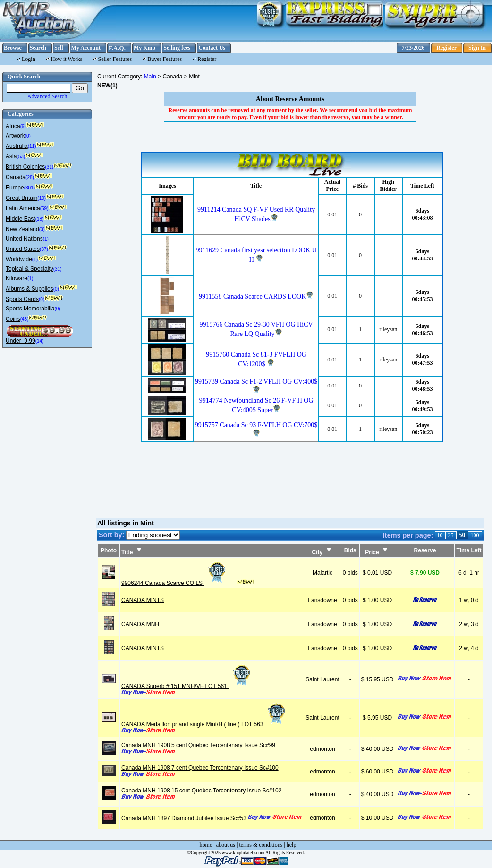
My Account (86, 48)
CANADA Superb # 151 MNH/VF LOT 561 (187, 686)
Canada (16, 177)
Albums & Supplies (30, 289)
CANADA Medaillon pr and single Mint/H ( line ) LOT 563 (204, 724)
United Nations (24, 239)
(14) (40, 341)
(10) (42, 198)
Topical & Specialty (30, 269)
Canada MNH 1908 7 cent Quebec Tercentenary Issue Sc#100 (200, 768)
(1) (46, 239)
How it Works (67, 59)
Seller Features (115, 59)
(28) (30, 177)
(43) (25, 319)
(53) (21, 157)
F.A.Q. (117, 48)
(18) (40, 219)
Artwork (15, 136)
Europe (15, 188)
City (322, 552)
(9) (23, 126)
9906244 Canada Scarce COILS (174, 583)
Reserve (425, 550)
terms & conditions (261, 845)
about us (226, 845)
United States (23, 249)
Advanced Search (47, 96)
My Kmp (144, 48)
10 (440, 535)
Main (150, 77)
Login (29, 59)
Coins (13, 319)
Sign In (477, 48)
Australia (17, 146)
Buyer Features (165, 59)
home (206, 845)
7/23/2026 (413, 48)
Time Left (469, 550)
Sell (59, 48)
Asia (11, 156)
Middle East (21, 219)
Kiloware (17, 278)
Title (131, 552)
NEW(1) (107, 86)
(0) (28, 136)
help (292, 845)
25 (451, 535)
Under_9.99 (21, 341)
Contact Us (212, 48)
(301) (30, 188)
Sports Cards (22, 299)
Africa (13, 126)
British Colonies (25, 167)
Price (376, 552)
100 (475, 535)
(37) (44, 249)
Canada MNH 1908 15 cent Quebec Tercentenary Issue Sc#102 (201, 791)
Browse (13, 48)
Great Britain (21, 198)
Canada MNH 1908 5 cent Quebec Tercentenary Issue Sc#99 (198, 745)
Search (38, 48)
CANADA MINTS (143, 600)
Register (446, 48)
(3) (42, 229)
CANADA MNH (140, 624)
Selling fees (177, 48)
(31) (49, 167)
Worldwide (19, 259)
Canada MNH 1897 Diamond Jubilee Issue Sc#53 (184, 818)
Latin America (23, 208)
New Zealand (22, 229)
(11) (32, 146)
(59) (44, 209)
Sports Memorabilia (30, 309)
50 (462, 535)
